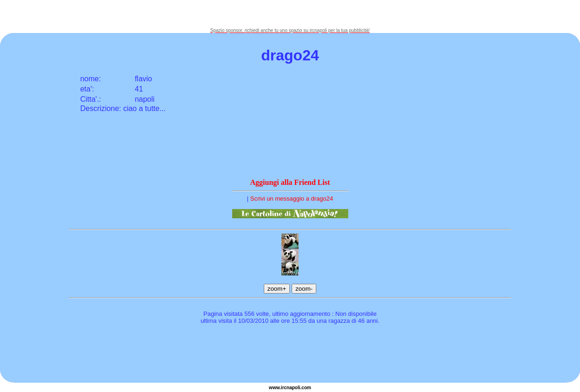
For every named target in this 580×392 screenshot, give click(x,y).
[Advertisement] (290, 14)
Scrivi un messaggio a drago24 (292, 199)
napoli (293, 388)
